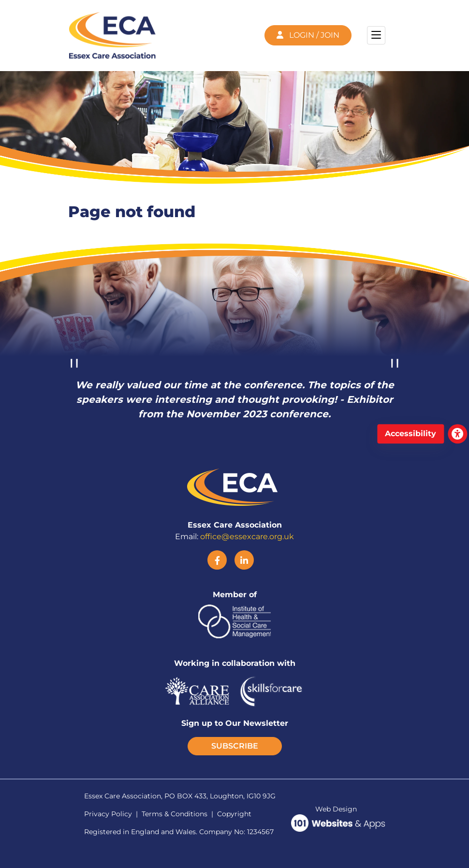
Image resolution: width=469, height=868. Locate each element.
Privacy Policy (108, 814)
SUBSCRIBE (235, 746)
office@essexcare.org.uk (247, 537)
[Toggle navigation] (376, 35)
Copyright (234, 814)
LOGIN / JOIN (308, 35)
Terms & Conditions (175, 814)
